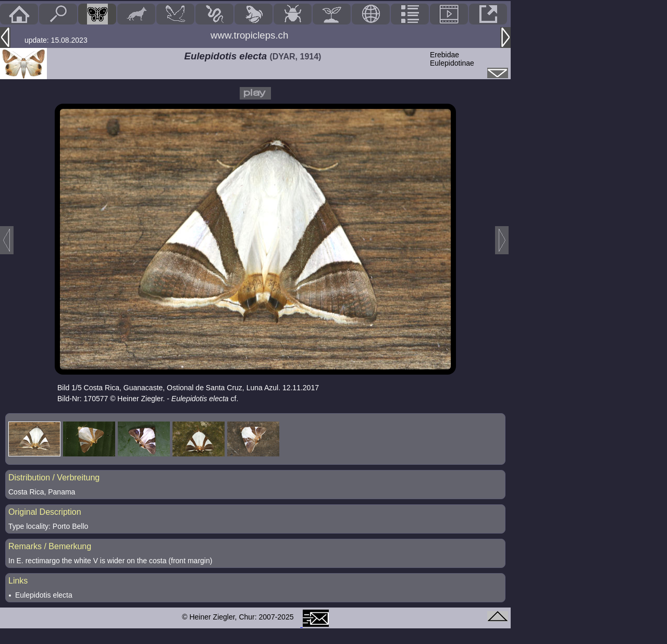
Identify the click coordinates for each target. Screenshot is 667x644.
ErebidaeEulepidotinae (452, 59)
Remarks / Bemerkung (50, 546)
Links (18, 581)
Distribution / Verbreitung (54, 478)
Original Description (45, 512)
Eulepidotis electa (44, 595)
